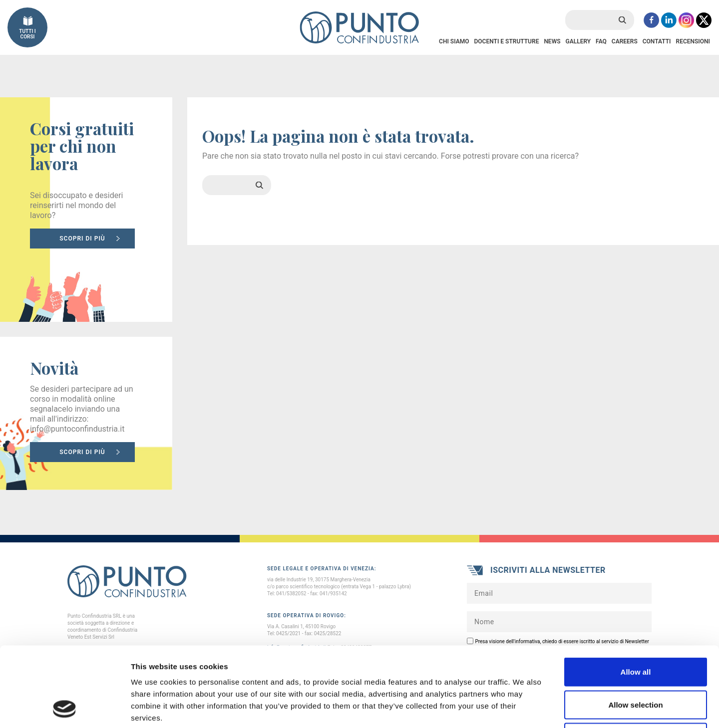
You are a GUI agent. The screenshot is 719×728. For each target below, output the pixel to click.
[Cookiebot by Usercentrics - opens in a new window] (65, 709)
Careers (625, 41)
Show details (524, 708)
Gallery (578, 41)
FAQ (601, 41)
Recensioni (693, 41)
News (552, 41)
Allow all (636, 597)
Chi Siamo (454, 41)
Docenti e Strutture (506, 41)
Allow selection (635, 630)
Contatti (657, 41)
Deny (636, 662)
